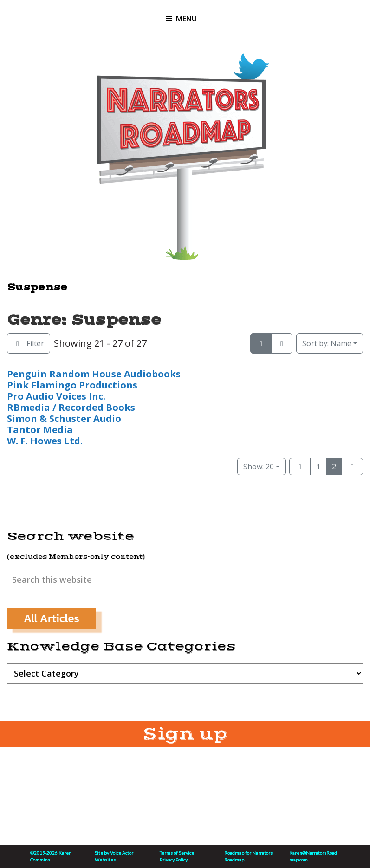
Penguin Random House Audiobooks (94, 374)
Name (327, 343)
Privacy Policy (174, 860)
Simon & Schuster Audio (64, 418)
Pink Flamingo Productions (72, 385)
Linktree (225, 60)
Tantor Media (40, 430)
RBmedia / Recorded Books (71, 407)
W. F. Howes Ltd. (45, 441)
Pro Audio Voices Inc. (56, 396)
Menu (186, 19)
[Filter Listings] (29, 343)
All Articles (52, 618)
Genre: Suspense (84, 320)
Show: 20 (259, 467)
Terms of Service (177, 853)
